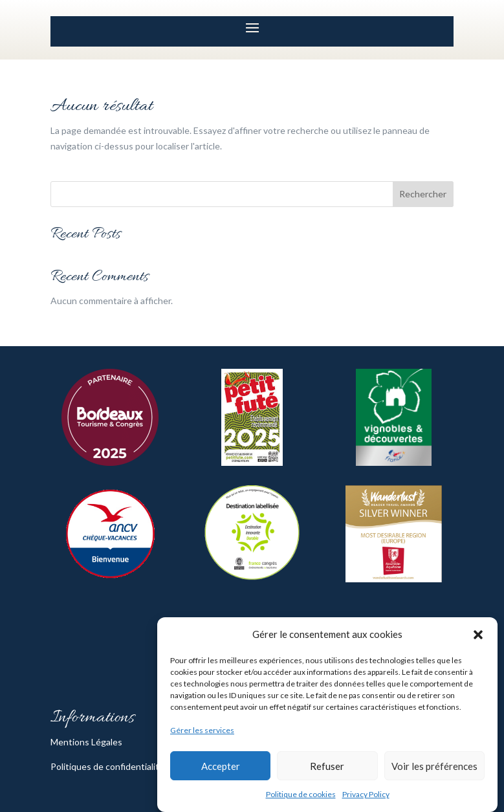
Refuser (327, 766)
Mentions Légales (86, 742)
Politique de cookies (301, 794)
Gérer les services (202, 730)
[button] (478, 635)
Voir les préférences (434, 766)
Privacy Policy (366, 794)
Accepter (221, 766)
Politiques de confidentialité (107, 766)
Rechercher (423, 194)
